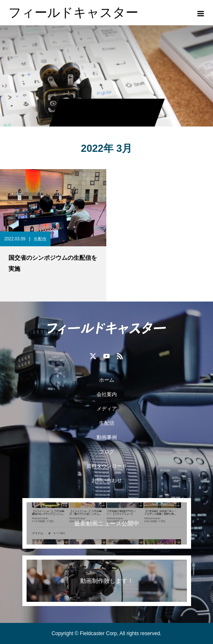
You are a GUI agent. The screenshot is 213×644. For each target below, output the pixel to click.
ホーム (107, 380)
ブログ (107, 452)
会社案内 (107, 394)
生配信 (40, 239)
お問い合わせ (107, 480)
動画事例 (107, 437)
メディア (107, 409)
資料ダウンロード (107, 466)
